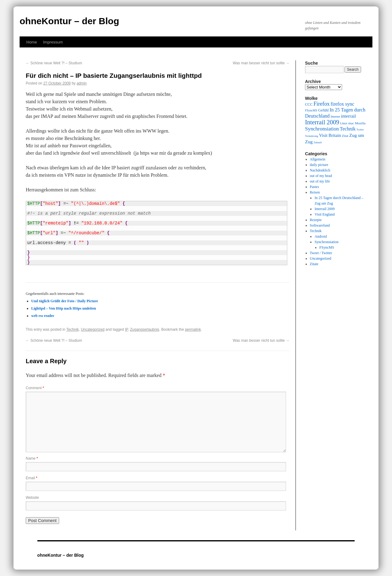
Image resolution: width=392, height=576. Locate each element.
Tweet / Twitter (321, 253)
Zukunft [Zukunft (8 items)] (318, 143)
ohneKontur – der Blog (69, 21)
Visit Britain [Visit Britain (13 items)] (330, 135)
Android (321, 236)
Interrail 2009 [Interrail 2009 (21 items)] (322, 122)
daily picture (319, 165)
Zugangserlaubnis (144, 329)
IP (126, 329)
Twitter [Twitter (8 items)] (360, 130)
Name (32, 458)
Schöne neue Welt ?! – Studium (54, 63)
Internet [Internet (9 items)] (335, 117)
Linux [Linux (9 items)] (344, 123)
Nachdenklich (320, 170)
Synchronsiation (326, 242)
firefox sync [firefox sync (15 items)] (343, 104)
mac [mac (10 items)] (351, 123)
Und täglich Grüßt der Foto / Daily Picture (65, 301)
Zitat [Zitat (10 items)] (345, 136)
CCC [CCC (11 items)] (309, 104)
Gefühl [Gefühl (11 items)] (323, 110)
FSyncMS (327, 247)
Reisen (315, 192)
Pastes (315, 187)
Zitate (314, 264)
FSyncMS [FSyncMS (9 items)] (311, 110)
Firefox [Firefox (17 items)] (322, 104)
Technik (73, 329)
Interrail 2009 (325, 209)
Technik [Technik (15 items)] (348, 129)
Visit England (325, 214)
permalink (193, 329)
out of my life (320, 181)
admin (82, 83)
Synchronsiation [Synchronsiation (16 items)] (322, 129)
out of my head (321, 176)
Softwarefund (320, 225)
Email (32, 478)
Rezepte (316, 220)
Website (32, 498)
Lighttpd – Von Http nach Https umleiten (64, 308)
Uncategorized (93, 329)
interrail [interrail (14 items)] (348, 116)
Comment (35, 388)
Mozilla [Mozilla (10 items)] (360, 123)
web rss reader (43, 316)
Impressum (53, 42)
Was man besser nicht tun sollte (261, 63)
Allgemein (318, 159)
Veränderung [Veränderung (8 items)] (312, 136)
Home (32, 42)
